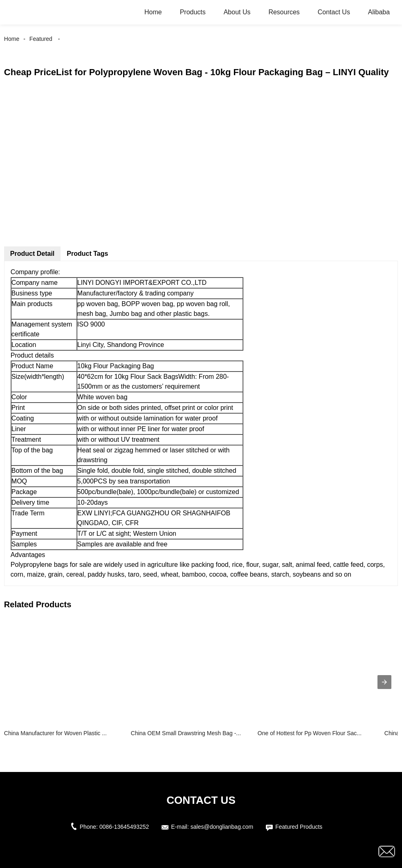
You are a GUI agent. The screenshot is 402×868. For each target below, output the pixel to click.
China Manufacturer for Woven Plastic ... (55, 733)
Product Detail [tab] (32, 254)
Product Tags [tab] (87, 254)
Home (153, 12)
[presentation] (384, 682)
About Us (237, 12)
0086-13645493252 (124, 827)
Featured (41, 39)
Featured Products (299, 827)
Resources (284, 12)
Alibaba (379, 12)
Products (193, 12)
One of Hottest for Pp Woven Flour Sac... (310, 733)
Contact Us (334, 12)
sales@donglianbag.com (222, 827)
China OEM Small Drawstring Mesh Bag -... (186, 733)
